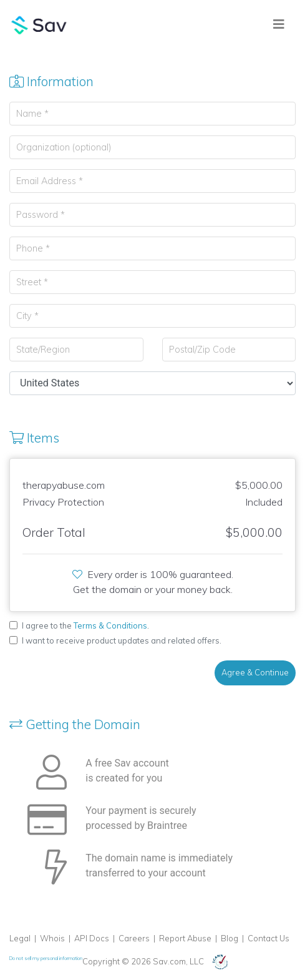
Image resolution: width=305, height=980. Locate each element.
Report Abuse (185, 938)
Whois (52, 938)
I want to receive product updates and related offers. (122, 640)
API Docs (92, 938)
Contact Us (269, 938)
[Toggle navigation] (279, 24)
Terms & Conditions (110, 625)
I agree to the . (85, 625)
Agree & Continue (255, 672)
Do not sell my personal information (46, 958)
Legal (20, 938)
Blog (230, 938)
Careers (134, 938)
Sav (39, 25)
